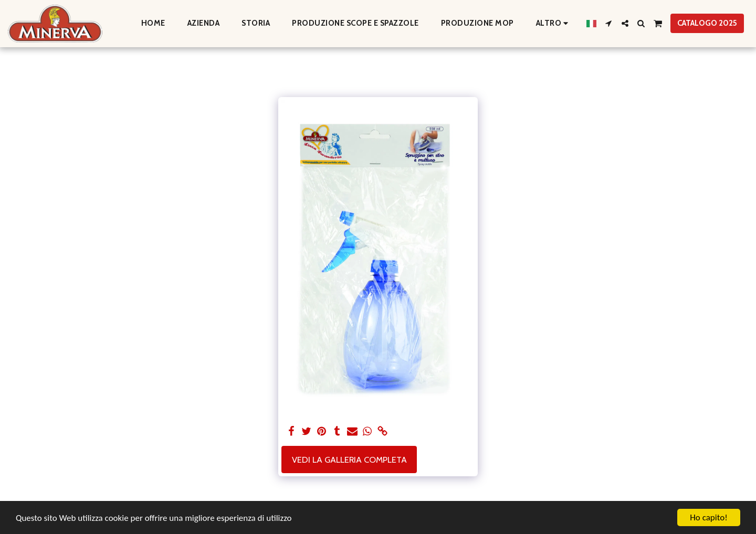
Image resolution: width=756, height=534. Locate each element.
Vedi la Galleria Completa (349, 460)
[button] (609, 23)
